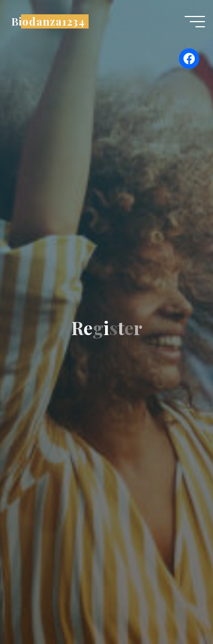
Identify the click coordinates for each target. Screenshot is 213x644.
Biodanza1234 (48, 21)
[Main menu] (195, 22)
